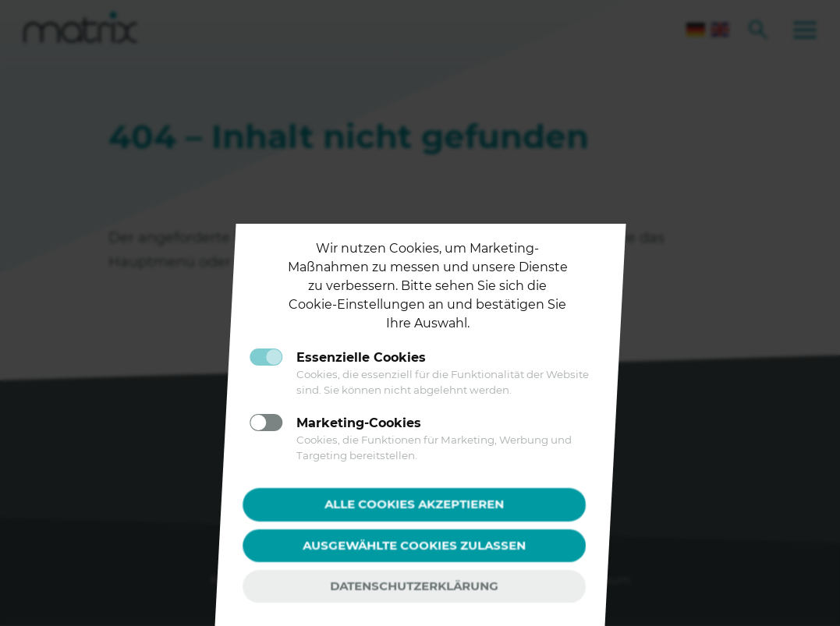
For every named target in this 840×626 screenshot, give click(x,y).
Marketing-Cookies (359, 423)
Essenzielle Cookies (361, 357)
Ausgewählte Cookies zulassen (414, 545)
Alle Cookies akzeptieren (414, 504)
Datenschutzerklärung (414, 586)
